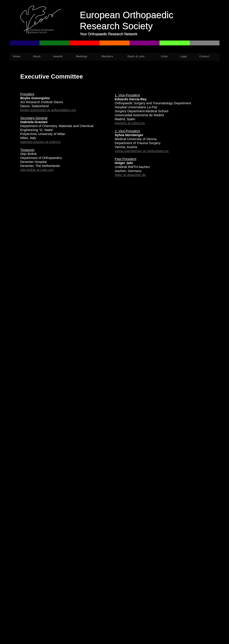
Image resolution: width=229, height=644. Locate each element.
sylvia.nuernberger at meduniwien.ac (142, 151)
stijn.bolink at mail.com (37, 170)
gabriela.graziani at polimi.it (40, 142)
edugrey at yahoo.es (130, 123)
